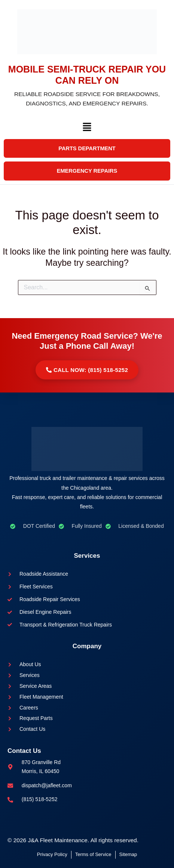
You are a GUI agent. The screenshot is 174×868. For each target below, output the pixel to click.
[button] (87, 129)
